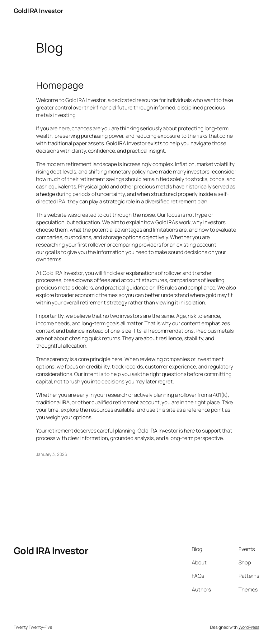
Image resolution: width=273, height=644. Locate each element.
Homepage (60, 85)
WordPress (249, 627)
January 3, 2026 (52, 454)
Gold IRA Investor (38, 11)
